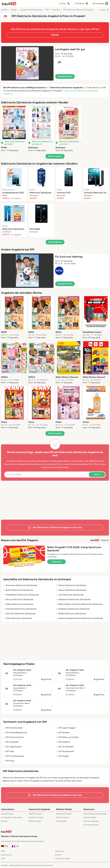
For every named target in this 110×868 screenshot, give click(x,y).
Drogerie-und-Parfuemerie (31, 10)
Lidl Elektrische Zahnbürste (70, 595)
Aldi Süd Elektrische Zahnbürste (19, 614)
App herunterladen (91, 821)
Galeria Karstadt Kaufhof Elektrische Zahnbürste (79, 618)
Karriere (4, 821)
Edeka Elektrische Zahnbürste (18, 604)
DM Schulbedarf (65, 747)
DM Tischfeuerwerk (14, 756)
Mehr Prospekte (55, 156)
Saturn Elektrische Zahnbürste (71, 590)
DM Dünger (62, 756)
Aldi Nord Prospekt (64, 814)
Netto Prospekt (62, 817)
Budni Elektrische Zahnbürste (18, 590)
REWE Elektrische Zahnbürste (71, 614)
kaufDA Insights (90, 817)
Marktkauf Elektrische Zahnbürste (73, 609)
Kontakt (58, 855)
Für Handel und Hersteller (12, 817)
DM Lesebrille (11, 742)
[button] (55, 63)
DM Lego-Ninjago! (66, 728)
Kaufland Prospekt (36, 817)
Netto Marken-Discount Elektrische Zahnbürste (79, 604)
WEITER (55, 35)
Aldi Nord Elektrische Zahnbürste (20, 609)
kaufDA (4, 10)
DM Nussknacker (65, 751)
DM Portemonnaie (13, 728)
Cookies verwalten (63, 859)
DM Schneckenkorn (14, 737)
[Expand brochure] (27, 63)
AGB (3, 859)
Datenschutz (63, 467)
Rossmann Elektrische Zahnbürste (20, 585)
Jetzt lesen (57, 562)
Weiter (97, 474)
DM (47, 10)
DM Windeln (63, 733)
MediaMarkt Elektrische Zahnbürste (21, 595)
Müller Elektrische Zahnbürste (71, 585)
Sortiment (56, 10)
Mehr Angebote (55, 242)
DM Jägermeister (12, 747)
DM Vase (9, 751)
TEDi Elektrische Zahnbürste (18, 618)
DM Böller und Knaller (67, 737)
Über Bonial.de (7, 814)
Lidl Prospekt (61, 821)
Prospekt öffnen (65, 76)
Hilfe (3, 851)
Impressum (60, 851)
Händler (14, 10)
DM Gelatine (63, 742)
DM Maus (9, 761)
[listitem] (14, 129)
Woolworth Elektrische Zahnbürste (73, 599)
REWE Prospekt (35, 821)
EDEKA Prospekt (35, 814)
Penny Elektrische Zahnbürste (18, 599)
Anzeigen (104, 10)
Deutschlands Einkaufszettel (95, 814)
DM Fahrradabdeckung (15, 733)
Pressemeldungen (91, 825)
